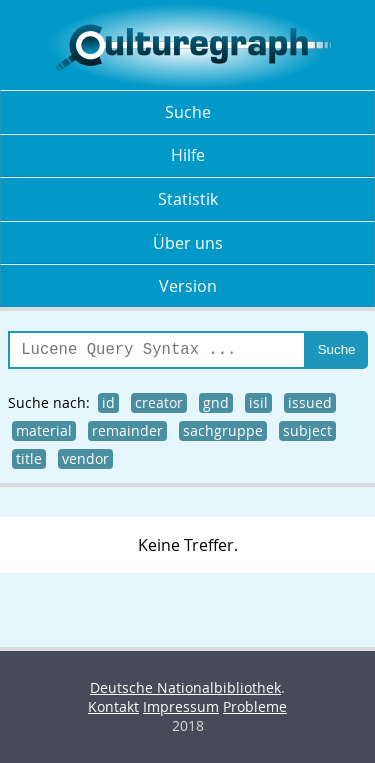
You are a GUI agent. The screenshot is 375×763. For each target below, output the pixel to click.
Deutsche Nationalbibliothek (185, 687)
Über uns (188, 243)
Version (188, 286)
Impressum (181, 706)
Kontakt (113, 706)
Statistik (188, 199)
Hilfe (188, 155)
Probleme (255, 706)
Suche (188, 112)
